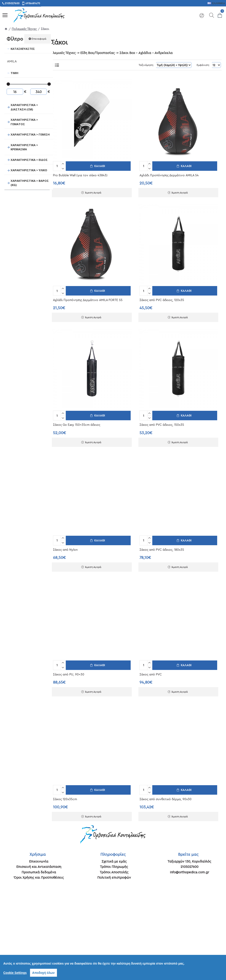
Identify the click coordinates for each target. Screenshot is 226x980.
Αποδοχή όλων (43, 973)
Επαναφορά (39, 39)
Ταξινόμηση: (140, 65)
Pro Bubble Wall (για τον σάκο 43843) (80, 175)
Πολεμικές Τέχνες (24, 29)
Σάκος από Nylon (65, 548)
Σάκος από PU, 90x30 (69, 672)
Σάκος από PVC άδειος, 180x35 (162, 548)
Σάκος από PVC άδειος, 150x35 (162, 423)
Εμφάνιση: (202, 65)
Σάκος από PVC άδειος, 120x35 (162, 299)
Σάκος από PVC (151, 672)
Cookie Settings (15, 973)
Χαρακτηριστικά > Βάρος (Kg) (30, 183)
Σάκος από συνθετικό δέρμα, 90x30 (166, 796)
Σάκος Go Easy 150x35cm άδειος (77, 423)
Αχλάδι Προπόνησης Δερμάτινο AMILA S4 (169, 175)
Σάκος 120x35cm (65, 796)
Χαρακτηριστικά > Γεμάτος (24, 122)
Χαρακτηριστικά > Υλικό (29, 170)
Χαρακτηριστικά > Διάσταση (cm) (24, 107)
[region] (113, 967)
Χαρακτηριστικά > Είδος (29, 160)
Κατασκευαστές (23, 49)
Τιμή (14, 73)
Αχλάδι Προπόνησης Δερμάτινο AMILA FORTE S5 (88, 299)
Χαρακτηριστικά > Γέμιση (30, 134)
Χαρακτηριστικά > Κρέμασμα (24, 147)
